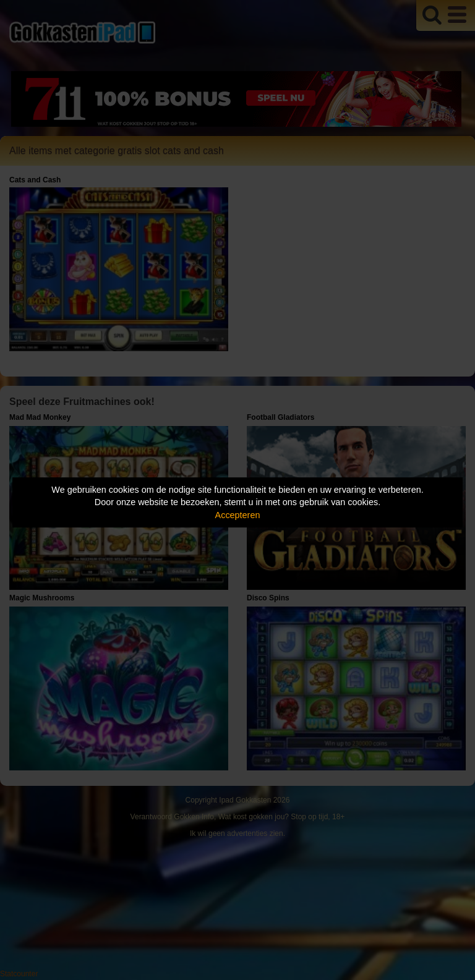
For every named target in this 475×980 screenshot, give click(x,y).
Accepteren (238, 515)
